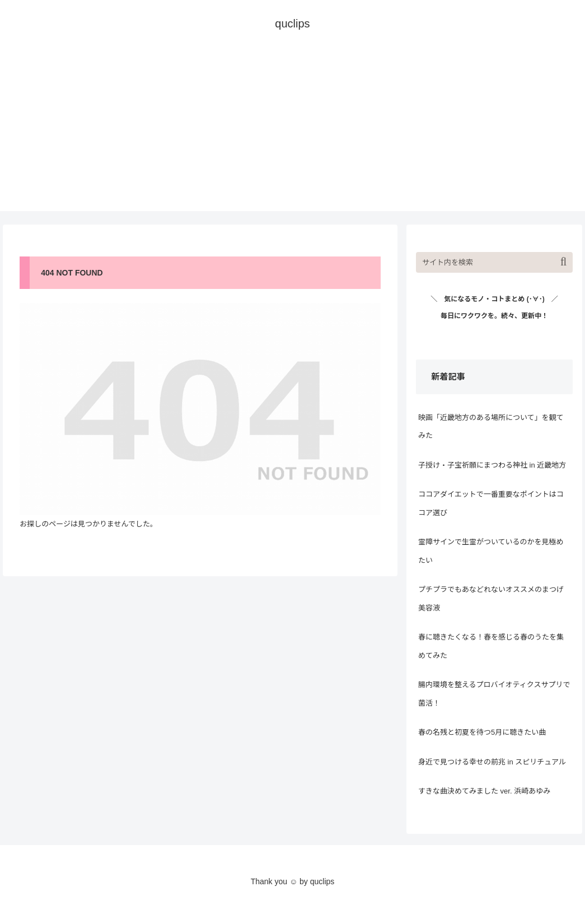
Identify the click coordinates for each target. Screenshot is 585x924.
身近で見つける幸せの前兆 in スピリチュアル (492, 762)
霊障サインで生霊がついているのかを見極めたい (491, 551)
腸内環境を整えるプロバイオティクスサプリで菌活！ (494, 694)
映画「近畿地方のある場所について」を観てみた (491, 427)
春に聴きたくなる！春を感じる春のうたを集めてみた (491, 646)
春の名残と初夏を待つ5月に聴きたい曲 (482, 732)
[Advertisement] (292, 133)
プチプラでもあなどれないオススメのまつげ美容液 (491, 599)
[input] (494, 262)
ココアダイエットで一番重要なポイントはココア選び (491, 503)
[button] (563, 262)
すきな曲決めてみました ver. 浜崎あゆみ (484, 791)
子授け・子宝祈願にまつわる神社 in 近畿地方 (492, 465)
